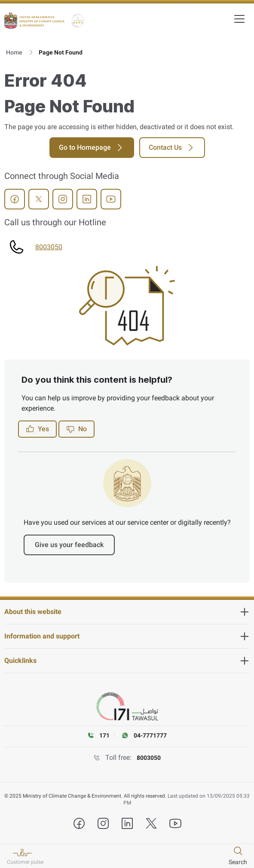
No (77, 429)
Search (238, 862)
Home (14, 52)
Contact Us (172, 148)
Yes (37, 429)
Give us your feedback (69, 545)
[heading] (127, 612)
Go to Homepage (92, 148)
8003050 (49, 247)
